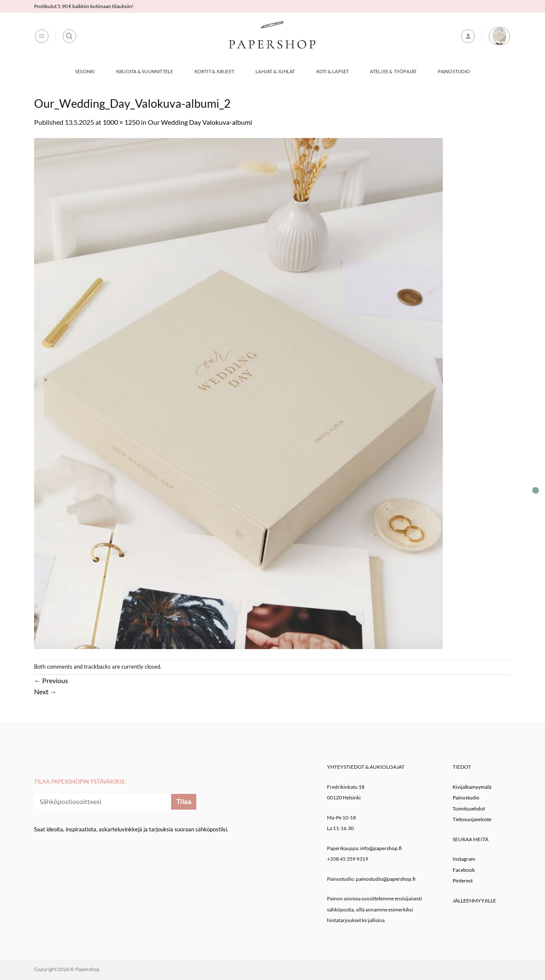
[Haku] (69, 36)
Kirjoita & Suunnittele (145, 71)
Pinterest (463, 881)
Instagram (464, 859)
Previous (51, 680)
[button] (42, 36)
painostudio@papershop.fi (386, 879)
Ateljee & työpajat (393, 71)
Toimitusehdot (469, 809)
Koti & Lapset (333, 71)
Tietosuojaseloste (472, 819)
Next (45, 691)
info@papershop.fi (381, 848)
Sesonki (85, 71)
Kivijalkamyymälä (472, 787)
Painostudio (454, 71)
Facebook (464, 870)
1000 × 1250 (121, 122)
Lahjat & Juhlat (275, 71)
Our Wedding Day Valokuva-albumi (200, 122)
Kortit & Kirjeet (215, 71)
